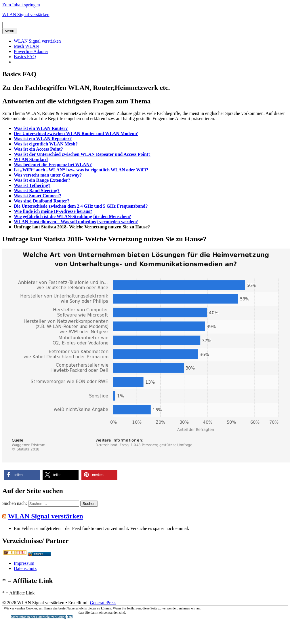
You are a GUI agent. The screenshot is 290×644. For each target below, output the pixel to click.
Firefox (39, 554)
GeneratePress (103, 603)
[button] (22, 475)
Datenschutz (25, 568)
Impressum (24, 563)
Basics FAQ (25, 57)
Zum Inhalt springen (21, 5)
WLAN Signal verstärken (26, 15)
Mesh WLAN (26, 46)
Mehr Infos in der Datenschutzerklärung (39, 617)
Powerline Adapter (31, 51)
